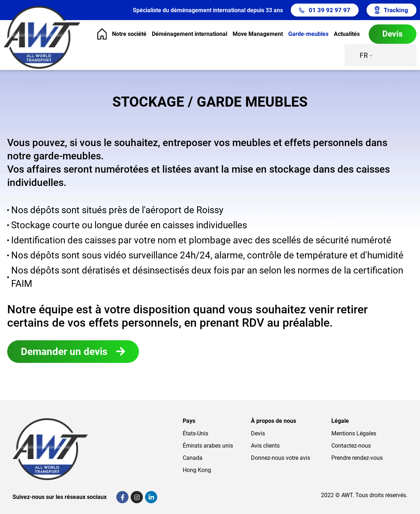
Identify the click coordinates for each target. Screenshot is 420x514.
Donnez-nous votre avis (281, 458)
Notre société (129, 34)
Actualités (347, 34)
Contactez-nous (351, 446)
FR (364, 55)
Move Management (258, 34)
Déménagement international (190, 34)
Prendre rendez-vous (357, 458)
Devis (258, 433)
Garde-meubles (308, 34)
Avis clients (265, 446)
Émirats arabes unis (208, 446)
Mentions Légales (354, 433)
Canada (193, 458)
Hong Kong (197, 470)
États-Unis (195, 433)
